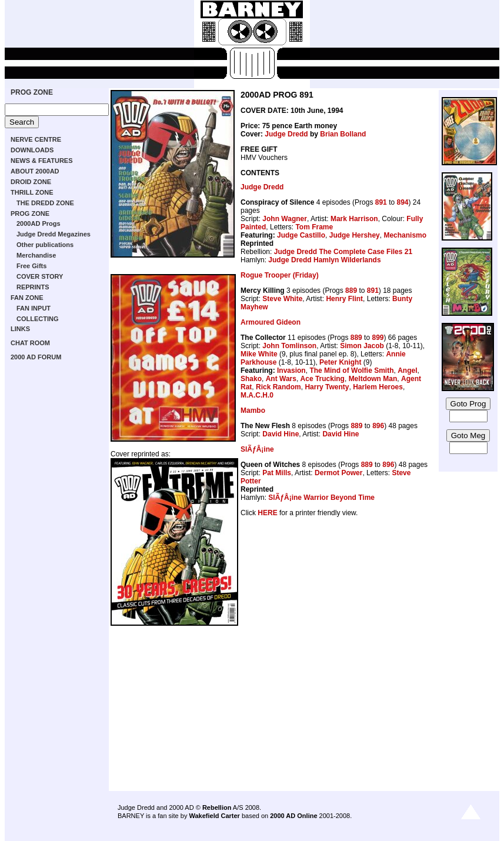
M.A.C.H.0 (257, 395)
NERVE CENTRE (36, 139)
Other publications (45, 245)
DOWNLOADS (32, 150)
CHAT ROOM (30, 343)
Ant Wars (281, 379)
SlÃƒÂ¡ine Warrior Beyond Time (321, 498)
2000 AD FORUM (36, 357)
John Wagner (285, 219)
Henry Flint (344, 299)
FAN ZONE (27, 298)
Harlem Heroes (378, 387)
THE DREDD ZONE (45, 203)
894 (402, 202)
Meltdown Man (373, 379)
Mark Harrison (354, 219)
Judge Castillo (301, 235)
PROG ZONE (32, 92)
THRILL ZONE (32, 192)
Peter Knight (340, 362)
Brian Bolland (343, 134)
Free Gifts (31, 266)
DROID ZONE (31, 182)
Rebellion (217, 807)
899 (378, 338)
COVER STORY (40, 276)
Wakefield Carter (214, 816)
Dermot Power (338, 473)
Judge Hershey (355, 235)
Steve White (282, 299)
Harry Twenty (327, 387)
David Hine (281, 434)
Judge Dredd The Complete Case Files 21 (343, 252)
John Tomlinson (289, 346)
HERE (267, 513)
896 (378, 426)
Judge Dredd (286, 134)
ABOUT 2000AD (35, 171)
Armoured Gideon (271, 322)
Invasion (291, 371)
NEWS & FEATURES (42, 161)
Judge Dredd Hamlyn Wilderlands (324, 260)
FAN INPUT (34, 308)
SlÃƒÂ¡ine (257, 449)
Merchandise (36, 255)
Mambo (253, 411)
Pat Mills (277, 473)
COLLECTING (38, 319)
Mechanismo (405, 235)
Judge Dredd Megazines (54, 234)
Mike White (259, 354)
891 (381, 202)
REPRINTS (33, 287)
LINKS (20, 329)
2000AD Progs (39, 223)
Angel (407, 371)
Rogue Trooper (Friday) (280, 275)
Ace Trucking (323, 379)
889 (351, 291)
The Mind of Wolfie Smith (351, 371)
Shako (251, 379)
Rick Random (278, 387)
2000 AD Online (293, 816)
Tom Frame (314, 227)
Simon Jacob (362, 346)
